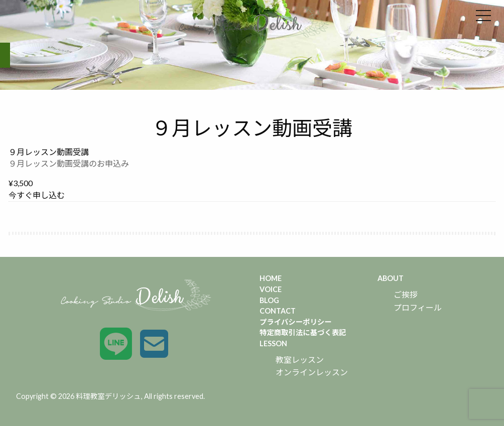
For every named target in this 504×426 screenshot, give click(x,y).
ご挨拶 (406, 294)
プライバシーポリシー (296, 322)
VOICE (271, 289)
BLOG (269, 300)
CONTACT (278, 311)
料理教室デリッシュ (108, 396)
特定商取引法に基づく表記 (303, 332)
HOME (271, 278)
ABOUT (391, 278)
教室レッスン (300, 360)
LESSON (273, 343)
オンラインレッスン (312, 372)
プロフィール (418, 307)
